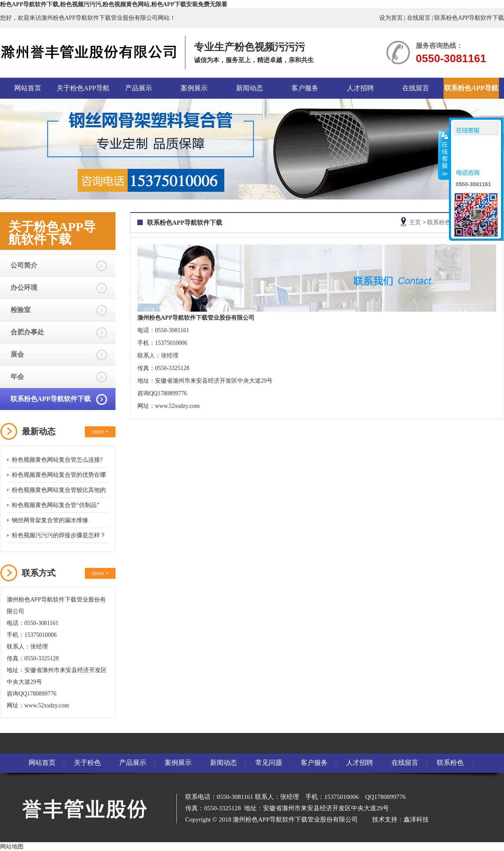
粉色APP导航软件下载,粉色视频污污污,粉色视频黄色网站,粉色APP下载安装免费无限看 (114, 4)
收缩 (444, 155)
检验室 (21, 310)
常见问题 (269, 763)
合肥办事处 (27, 332)
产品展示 (139, 88)
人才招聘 (360, 88)
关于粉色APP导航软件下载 (83, 92)
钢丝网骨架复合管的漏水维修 (50, 520)
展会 (17, 354)
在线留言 (419, 18)
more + (100, 432)
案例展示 (194, 88)
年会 (17, 377)
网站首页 (28, 88)
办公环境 (24, 288)
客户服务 (305, 88)
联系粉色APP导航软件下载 (469, 18)
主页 (415, 222)
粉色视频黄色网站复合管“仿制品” (55, 505)
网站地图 (12, 847)
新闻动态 (249, 88)
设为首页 (391, 18)
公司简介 (24, 265)
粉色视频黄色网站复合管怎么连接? (57, 460)
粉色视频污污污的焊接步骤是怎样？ (59, 535)
